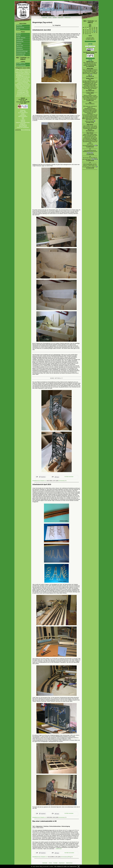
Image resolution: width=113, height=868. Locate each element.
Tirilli (23, 119)
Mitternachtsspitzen (23, 116)
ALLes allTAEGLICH (23, 113)
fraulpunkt (23, 120)
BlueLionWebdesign (21, 65)
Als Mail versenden (69, 477)
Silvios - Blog (23, 112)
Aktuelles (19, 36)
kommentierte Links (21, 53)
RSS (69, 857)
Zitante (23, 114)
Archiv (50, 18)
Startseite (45, 18)
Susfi (23, 118)
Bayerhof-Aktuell (23, 126)
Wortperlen (23, 110)
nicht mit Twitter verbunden (53, 477)
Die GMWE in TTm (21, 64)
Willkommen (19, 26)
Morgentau (23, 124)
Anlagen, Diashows (21, 38)
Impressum (61, 18)
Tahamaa (23, 121)
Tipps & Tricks (20, 45)
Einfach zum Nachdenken (23, 127)
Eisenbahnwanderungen (22, 51)
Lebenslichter (23, 115)
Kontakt (55, 18)
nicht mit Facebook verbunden (37, 477)
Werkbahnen (19, 47)
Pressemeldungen (21, 55)
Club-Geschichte (20, 27)
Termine (18, 29)
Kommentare (62, 481)
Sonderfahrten (20, 49)
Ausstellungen (20, 40)
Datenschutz (68, 18)
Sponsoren (19, 43)
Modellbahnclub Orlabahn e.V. (40, 481)
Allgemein (19, 34)
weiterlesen (59, 849)
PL (66, 481)
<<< (83, 26)
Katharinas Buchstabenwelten (23, 123)
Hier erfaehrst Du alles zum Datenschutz (65, 866)
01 (88, 29)
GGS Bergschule (23, 125)
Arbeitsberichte (20, 42)
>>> (97, 26)
